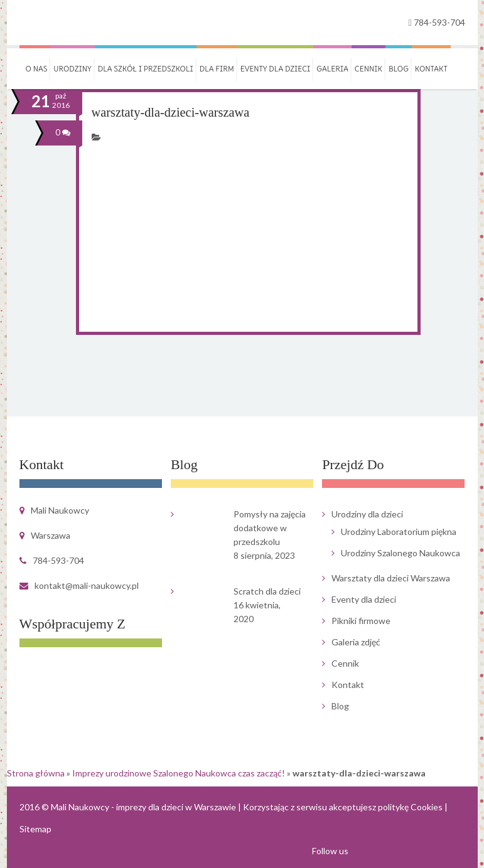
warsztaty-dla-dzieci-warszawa (169, 112)
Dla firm (217, 69)
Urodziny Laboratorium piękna (399, 532)
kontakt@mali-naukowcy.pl (87, 585)
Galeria (332, 69)
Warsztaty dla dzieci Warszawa (391, 578)
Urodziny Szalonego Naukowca (401, 553)
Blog (399, 69)
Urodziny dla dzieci (367, 514)
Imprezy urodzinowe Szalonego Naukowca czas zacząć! (179, 773)
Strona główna (36, 773)
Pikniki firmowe (361, 621)
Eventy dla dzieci (276, 69)
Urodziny (72, 69)
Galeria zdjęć (356, 642)
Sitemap (35, 829)
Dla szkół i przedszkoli (146, 69)
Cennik (368, 69)
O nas (37, 69)
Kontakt (431, 69)
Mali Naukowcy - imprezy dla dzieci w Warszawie (143, 807)
